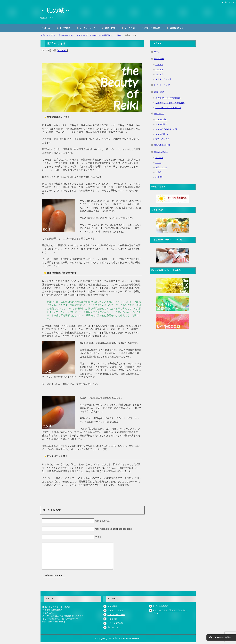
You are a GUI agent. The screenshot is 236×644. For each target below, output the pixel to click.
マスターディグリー (164, 79)
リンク (158, 163)
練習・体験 (110, 28)
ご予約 (158, 172)
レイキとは (130, 28)
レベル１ (159, 65)
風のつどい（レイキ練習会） (168, 98)
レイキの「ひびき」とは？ (167, 129)
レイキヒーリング (88, 28)
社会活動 (159, 177)
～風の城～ (55, 10)
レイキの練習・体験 (116, 615)
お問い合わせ (161, 167)
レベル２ (159, 69)
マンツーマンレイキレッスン (168, 108)
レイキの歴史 (161, 124)
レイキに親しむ (162, 134)
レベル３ (159, 74)
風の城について (177, 28)
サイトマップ (230, 2)
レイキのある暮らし (162, 606)
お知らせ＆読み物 (152, 28)
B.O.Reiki (62, 50)
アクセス (159, 158)
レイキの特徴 (161, 119)
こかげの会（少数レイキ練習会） (170, 103)
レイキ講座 (65, 28)
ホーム (47, 28)
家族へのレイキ (162, 139)
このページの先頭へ (222, 637)
